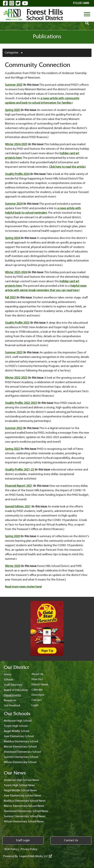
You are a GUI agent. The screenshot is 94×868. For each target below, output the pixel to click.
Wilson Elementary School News (24, 822)
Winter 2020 (13, 566)
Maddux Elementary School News (25, 801)
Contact (37, 700)
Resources (10, 700)
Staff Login (23, 841)
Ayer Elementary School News (22, 796)
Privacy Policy (29, 849)
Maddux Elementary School (21, 742)
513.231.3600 (81, 3)
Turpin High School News (19, 785)
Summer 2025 (14, 85)
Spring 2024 (12, 238)
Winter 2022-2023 (16, 378)
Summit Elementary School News (25, 816)
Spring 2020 (12, 536)
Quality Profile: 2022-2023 (21, 403)
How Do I (37, 679)
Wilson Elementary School (20, 762)
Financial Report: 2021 (19, 486)
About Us (37, 674)
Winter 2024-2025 (16, 144)
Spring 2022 (12, 449)
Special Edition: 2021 (18, 507)
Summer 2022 (14, 428)
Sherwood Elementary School (22, 752)
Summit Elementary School (21, 757)
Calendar (37, 690)
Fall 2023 (10, 298)
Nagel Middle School (17, 731)
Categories (15, 53)
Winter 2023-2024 (16, 272)
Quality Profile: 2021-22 (19, 470)
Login (35, 705)
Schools (9, 680)
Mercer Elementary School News (24, 806)
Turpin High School (16, 726)
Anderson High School (18, 721)
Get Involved (12, 706)
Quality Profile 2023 (17, 323)
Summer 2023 (14, 353)
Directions (38, 695)
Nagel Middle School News (20, 791)
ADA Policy (11, 849)
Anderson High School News (21, 780)
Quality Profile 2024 (17, 174)
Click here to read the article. (67, 167)
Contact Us (71, 841)
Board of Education (16, 690)
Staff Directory (13, 685)
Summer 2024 (14, 204)
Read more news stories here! (23, 587)
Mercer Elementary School (20, 747)
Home (8, 675)
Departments (12, 695)
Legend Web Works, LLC (36, 856)
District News (40, 685)
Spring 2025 (12, 110)
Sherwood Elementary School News (26, 811)
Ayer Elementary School (19, 736)
